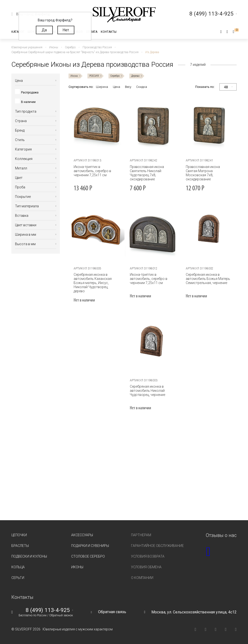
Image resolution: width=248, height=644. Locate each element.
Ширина (102, 87)
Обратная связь (112, 612)
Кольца (18, 567)
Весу (128, 87)
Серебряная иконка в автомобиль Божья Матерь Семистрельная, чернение (208, 279)
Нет (66, 30)
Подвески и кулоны (29, 556)
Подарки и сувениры (90, 546)
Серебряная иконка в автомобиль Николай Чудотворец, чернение (147, 391)
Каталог (18, 32)
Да (44, 30)
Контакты (109, 32)
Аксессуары (82, 535)
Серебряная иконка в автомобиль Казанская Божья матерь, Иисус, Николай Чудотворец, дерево (93, 283)
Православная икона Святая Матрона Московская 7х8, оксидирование (203, 173)
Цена (116, 87)
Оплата (92, 32)
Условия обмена (146, 567)
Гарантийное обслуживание (157, 546)
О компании (142, 578)
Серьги (18, 578)
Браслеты (20, 546)
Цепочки (19, 535)
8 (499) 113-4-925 (48, 610)
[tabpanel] (97, 125)
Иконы (77, 567)
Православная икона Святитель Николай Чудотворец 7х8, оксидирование (147, 173)
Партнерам (141, 535)
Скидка (142, 87)
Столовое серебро (88, 556)
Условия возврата (148, 556)
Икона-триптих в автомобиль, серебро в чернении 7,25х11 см (92, 171)
